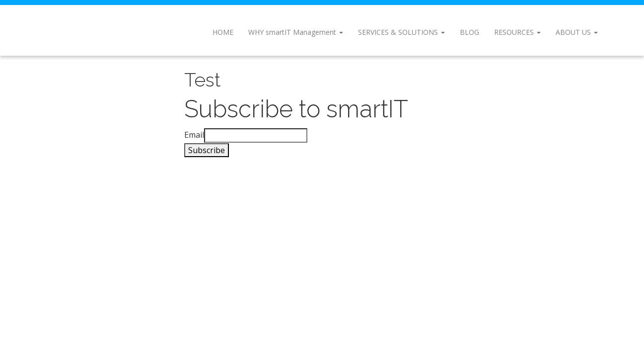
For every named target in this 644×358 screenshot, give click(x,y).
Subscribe (207, 150)
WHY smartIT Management (296, 32)
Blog (469, 32)
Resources (517, 32)
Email (194, 135)
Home (223, 32)
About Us (577, 32)
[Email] (256, 135)
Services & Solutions (401, 32)
